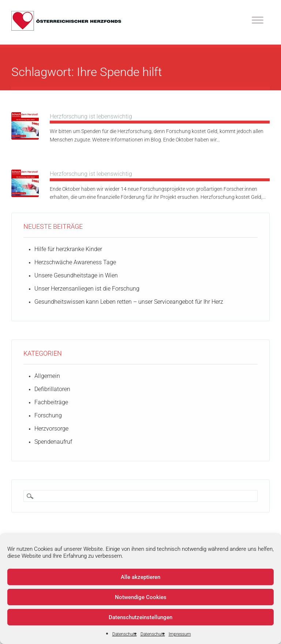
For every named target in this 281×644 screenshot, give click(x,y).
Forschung (48, 415)
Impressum (180, 634)
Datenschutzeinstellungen (140, 617)
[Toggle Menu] (258, 20)
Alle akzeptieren (140, 577)
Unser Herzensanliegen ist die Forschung (87, 289)
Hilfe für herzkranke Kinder (68, 249)
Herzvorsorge (51, 429)
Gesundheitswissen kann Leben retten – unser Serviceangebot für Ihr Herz (129, 302)
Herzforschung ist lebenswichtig (91, 116)
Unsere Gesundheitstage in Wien (76, 275)
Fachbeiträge (51, 402)
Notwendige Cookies (141, 597)
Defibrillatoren (52, 389)
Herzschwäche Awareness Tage (75, 262)
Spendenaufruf (53, 442)
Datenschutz (125, 634)
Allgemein (47, 376)
